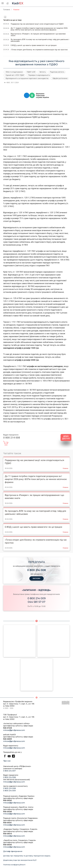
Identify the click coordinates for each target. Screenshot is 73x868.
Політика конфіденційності (14, 865)
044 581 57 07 (36, 602)
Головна (7, 10)
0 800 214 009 (37, 598)
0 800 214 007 (9, 771)
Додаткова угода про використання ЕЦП (20, 860)
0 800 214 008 (9, 777)
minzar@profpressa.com (14, 730)
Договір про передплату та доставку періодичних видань (27, 856)
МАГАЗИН (36, 578)
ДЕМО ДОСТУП (66, 437)
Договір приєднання (13, 851)
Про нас (7, 761)
